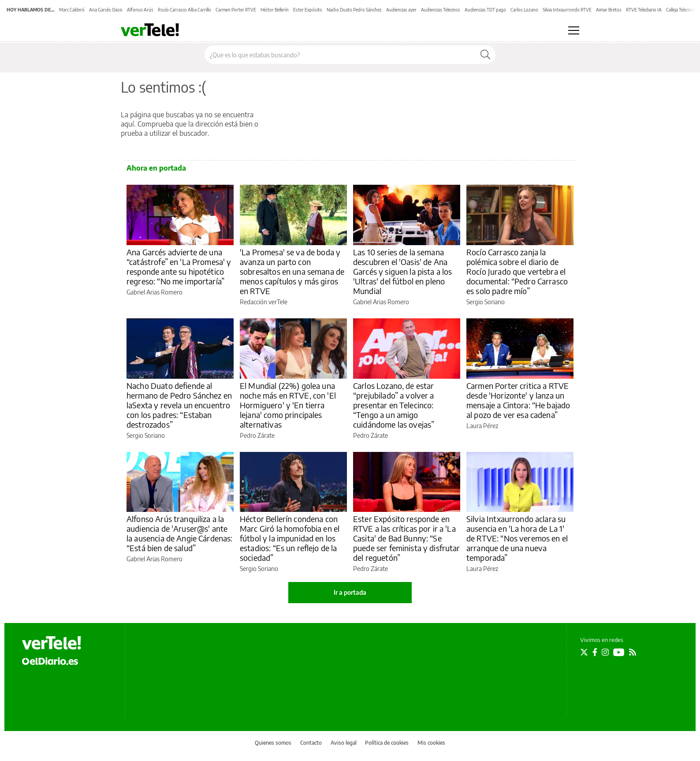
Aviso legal (344, 743)
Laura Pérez (482, 426)
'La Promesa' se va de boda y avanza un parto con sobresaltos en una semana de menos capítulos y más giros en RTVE (292, 271)
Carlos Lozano (524, 10)
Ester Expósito (308, 10)
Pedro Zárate (257, 435)
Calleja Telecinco (681, 10)
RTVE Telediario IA (644, 10)
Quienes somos (273, 743)
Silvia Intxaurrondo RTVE (567, 10)
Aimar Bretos (609, 10)
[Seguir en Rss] (633, 652)
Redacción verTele (264, 302)
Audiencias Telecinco (441, 10)
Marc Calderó (72, 10)
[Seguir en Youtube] (619, 652)
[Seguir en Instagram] (605, 652)
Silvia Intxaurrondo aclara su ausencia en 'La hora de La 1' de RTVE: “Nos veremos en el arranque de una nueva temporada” (517, 538)
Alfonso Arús (140, 10)
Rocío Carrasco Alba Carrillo (184, 10)
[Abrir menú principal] (574, 30)
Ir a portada (350, 592)
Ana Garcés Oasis (106, 10)
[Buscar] (485, 55)
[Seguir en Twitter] (584, 652)
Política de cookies (387, 743)
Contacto (311, 743)
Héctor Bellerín (275, 10)
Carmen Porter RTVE (236, 10)
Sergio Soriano (486, 302)
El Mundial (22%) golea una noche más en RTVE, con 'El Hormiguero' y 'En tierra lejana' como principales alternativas (288, 405)
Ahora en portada (156, 168)
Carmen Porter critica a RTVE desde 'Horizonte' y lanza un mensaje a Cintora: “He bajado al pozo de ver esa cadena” (518, 400)
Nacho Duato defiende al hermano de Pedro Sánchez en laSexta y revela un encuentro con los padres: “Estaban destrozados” (179, 405)
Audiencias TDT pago (485, 10)
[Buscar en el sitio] (340, 55)
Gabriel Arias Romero (155, 292)
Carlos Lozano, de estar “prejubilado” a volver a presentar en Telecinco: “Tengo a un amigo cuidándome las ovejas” (394, 405)
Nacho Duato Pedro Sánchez (354, 10)
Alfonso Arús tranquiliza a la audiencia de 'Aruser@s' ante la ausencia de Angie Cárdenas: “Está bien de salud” (180, 533)
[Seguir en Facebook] (595, 652)
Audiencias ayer (401, 10)
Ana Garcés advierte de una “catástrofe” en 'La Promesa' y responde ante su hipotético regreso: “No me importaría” (179, 267)
